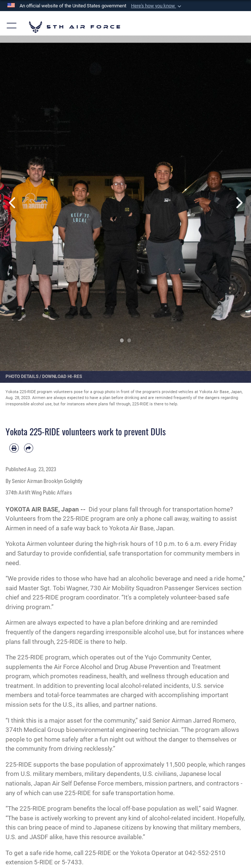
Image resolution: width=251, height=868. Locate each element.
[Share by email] (29, 448)
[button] (157, 6)
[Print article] (14, 448)
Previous (13, 203)
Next (238, 203)
